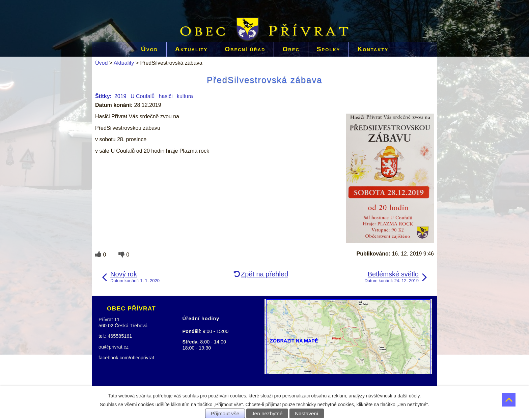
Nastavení (307, 413)
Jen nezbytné (267, 413)
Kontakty (373, 49)
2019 (120, 96)
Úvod (149, 49)
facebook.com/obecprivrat (126, 358)
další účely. (409, 396)
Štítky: (103, 96)
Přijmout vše (225, 413)
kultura (185, 96)
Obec (291, 49)
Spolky (329, 49)
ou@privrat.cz (114, 347)
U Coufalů (143, 96)
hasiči (166, 96)
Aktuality (191, 49)
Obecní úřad (245, 49)
